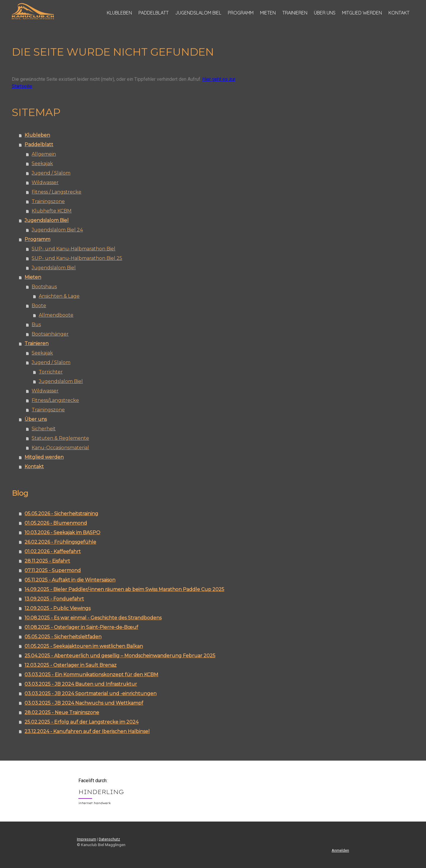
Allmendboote (56, 315)
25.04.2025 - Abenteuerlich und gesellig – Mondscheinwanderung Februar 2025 (120, 656)
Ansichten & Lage (59, 296)
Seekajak (42, 164)
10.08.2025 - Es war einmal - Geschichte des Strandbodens (93, 618)
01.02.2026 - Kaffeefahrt (53, 551)
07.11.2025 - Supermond (53, 570)
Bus (36, 325)
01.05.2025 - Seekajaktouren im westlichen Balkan (84, 646)
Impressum (87, 839)
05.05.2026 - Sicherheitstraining (61, 514)
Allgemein (44, 154)
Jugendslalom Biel (198, 13)
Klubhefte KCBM (52, 211)
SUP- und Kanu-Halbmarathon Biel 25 (77, 258)
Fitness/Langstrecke (55, 400)
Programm (241, 13)
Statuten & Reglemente (60, 438)
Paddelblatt (154, 13)
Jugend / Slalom (51, 173)
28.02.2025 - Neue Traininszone (62, 712)
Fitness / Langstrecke (57, 192)
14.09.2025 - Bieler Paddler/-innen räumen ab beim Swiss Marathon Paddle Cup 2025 (124, 589)
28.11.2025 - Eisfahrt (47, 561)
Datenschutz (109, 839)
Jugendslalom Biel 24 (57, 230)
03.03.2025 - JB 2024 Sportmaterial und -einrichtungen (91, 694)
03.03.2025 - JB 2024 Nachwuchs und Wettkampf (84, 703)
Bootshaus (44, 287)
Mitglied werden (362, 13)
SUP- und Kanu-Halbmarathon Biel (74, 249)
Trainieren (295, 13)
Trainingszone (48, 201)
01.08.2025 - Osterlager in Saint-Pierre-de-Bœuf (81, 627)
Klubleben (119, 13)
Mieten (268, 13)
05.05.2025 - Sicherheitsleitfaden (63, 637)
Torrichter (51, 372)
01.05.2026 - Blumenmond (56, 523)
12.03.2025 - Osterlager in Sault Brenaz (71, 665)
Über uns (325, 13)
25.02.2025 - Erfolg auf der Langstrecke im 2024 (82, 722)
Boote (39, 306)
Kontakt (399, 13)
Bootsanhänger (50, 334)
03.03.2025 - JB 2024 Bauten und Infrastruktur (81, 684)
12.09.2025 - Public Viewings (58, 608)
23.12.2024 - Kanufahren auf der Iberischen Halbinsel (87, 731)
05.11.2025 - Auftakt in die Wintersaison (70, 580)
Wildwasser (45, 182)
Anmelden (340, 850)
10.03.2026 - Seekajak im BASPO (62, 533)
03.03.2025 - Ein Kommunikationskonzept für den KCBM (91, 675)
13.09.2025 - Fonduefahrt (54, 599)
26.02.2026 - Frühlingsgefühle (60, 542)
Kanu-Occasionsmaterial (60, 448)
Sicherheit (44, 429)
